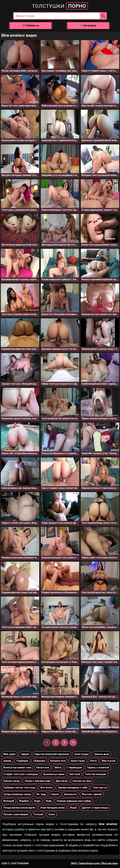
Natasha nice (58, 761)
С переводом (74, 768)
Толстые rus (100, 788)
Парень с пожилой (98, 768)
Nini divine (46, 788)
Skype (73, 808)
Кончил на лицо (82, 781)
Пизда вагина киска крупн (19, 808)
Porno (93, 761)
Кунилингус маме (54, 774)
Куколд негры (11, 781)
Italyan (55, 794)
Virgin (37, 801)
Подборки (22, 761)
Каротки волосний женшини (52, 754)
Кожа (52, 814)
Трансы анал (101, 754)
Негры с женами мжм (38, 781)
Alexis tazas (78, 761)
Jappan (25, 754)
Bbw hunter (109, 761)
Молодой (9, 801)
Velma (58, 768)
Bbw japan (9, 754)
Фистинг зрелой (92, 794)
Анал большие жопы (52, 808)
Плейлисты (31, 26)
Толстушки (60, 6)
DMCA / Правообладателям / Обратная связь (94, 863)
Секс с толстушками (15, 863)
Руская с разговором (16, 814)
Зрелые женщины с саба (72, 788)
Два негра (62, 781)
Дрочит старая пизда (95, 808)
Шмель (7, 761)
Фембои (24, 801)
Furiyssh (38, 814)
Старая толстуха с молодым (21, 774)
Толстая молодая (96, 774)
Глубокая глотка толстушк (19, 788)
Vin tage (41, 794)
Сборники (39, 761)
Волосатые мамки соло (17, 768)
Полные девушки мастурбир (74, 801)
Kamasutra (70, 794)
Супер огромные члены (17, 794)
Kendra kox (43, 768)
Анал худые (81, 754)
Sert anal (75, 774)
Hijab (49, 801)
